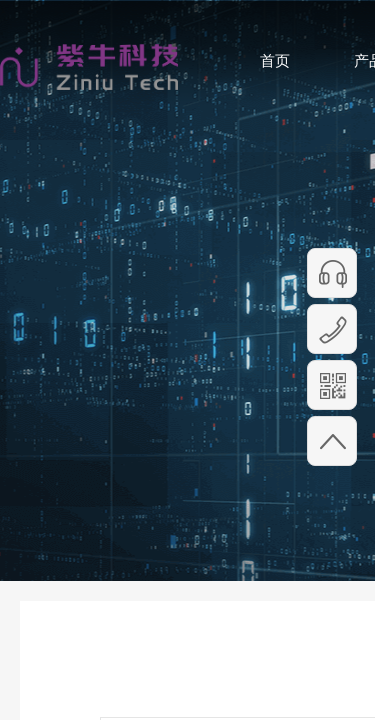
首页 (275, 60)
